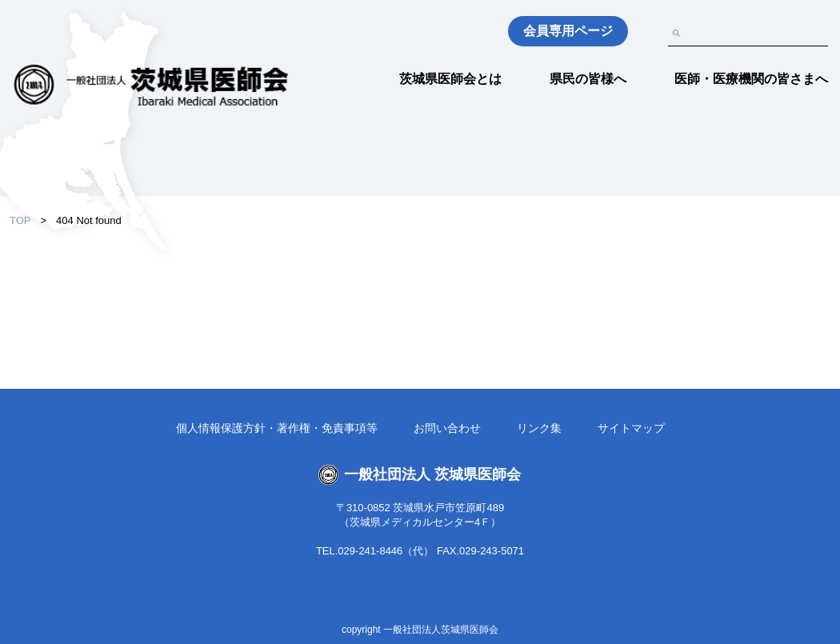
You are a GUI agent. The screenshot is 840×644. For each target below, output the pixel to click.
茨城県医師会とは (450, 79)
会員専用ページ (568, 31)
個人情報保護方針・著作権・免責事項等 (277, 428)
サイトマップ (631, 428)
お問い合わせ (447, 428)
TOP (20, 220)
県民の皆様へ (588, 79)
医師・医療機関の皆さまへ (751, 79)
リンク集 (539, 428)
